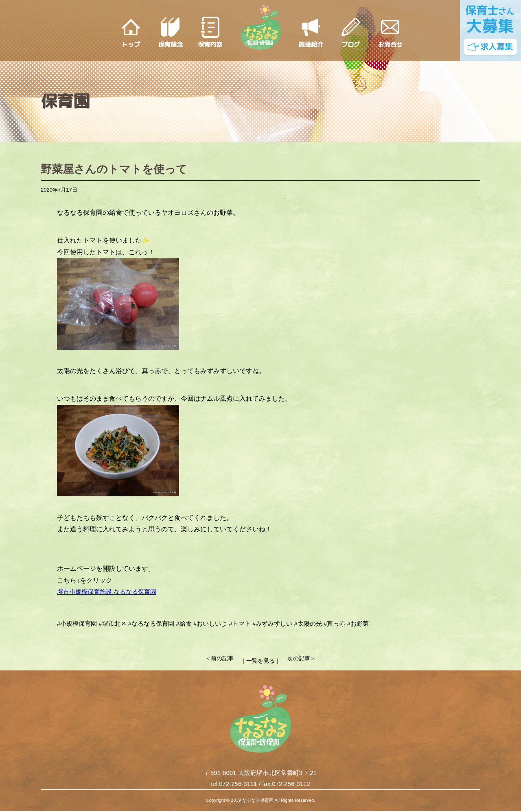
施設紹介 (311, 45)
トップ (131, 45)
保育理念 (171, 45)
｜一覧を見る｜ (261, 659)
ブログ (351, 45)
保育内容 (210, 45)
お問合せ (390, 45)
